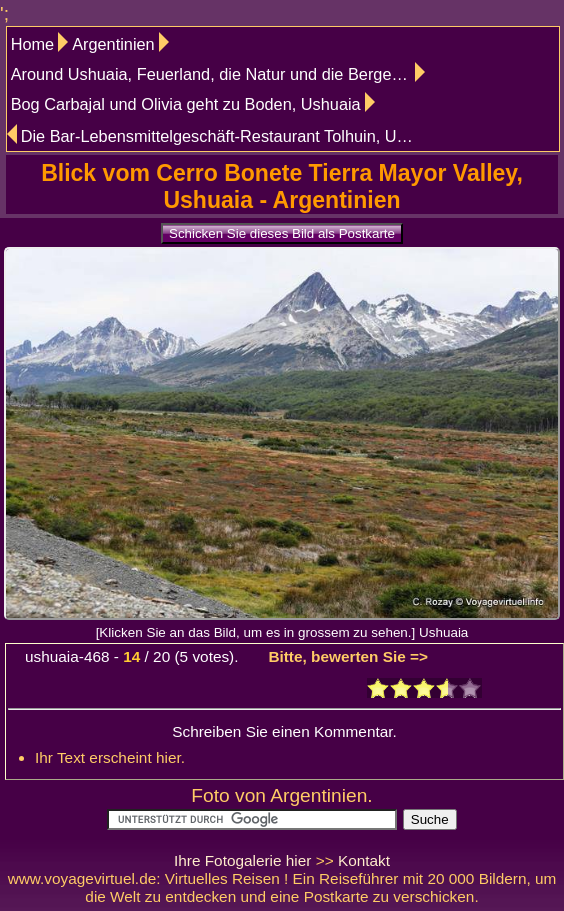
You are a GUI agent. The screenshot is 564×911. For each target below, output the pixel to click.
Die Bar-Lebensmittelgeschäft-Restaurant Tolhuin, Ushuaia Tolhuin (222, 136)
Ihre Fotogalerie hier (242, 860)
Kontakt (364, 860)
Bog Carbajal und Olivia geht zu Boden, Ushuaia (186, 104)
